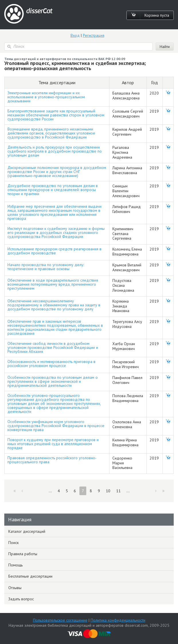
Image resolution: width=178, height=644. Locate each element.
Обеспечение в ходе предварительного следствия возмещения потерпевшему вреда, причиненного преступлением (53, 284)
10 (108, 491)
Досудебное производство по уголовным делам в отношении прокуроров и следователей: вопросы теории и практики (53, 190)
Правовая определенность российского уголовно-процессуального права (52, 460)
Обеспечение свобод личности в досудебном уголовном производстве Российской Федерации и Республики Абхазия (53, 347)
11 (118, 491)
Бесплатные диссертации (30, 576)
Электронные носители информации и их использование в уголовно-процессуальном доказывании (46, 97)
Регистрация (94, 35)
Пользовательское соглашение (60, 620)
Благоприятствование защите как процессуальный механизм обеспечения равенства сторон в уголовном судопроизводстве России (56, 115)
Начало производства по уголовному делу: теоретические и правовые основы (46, 267)
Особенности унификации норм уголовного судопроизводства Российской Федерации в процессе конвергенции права (56, 426)
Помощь (15, 565)
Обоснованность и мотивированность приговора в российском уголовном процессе (51, 364)
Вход (75, 35)
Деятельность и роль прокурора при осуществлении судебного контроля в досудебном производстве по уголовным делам (55, 151)
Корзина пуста (157, 15)
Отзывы (15, 588)
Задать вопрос (21, 599)
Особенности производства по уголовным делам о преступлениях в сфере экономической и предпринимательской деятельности (53, 381)
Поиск (13, 543)
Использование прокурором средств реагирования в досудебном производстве (54, 251)
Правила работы (23, 554)
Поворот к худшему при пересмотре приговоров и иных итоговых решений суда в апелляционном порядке (53, 444)
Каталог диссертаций (27, 531)
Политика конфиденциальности (118, 620)
